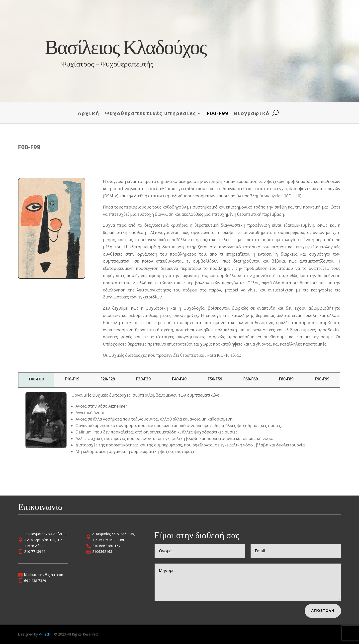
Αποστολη (327, 610)
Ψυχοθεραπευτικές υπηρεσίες (151, 114)
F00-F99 (218, 114)
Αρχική (89, 114)
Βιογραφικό (252, 114)
